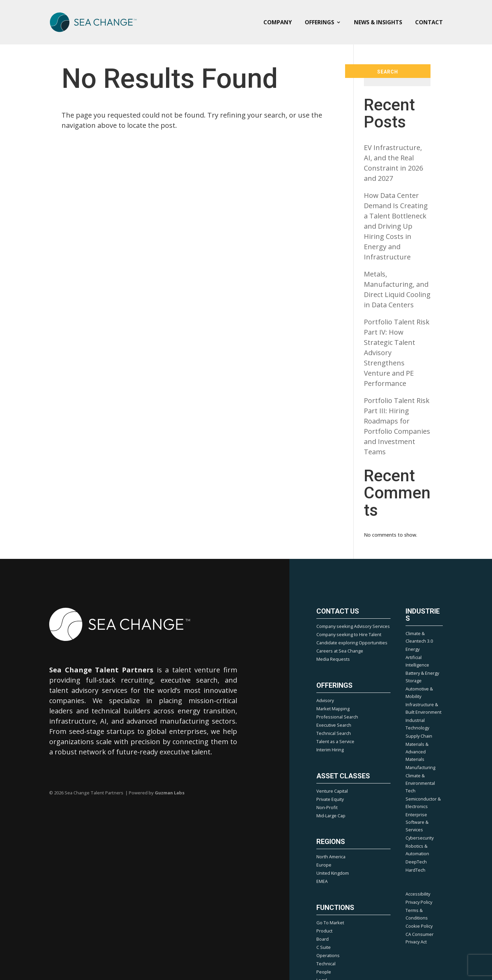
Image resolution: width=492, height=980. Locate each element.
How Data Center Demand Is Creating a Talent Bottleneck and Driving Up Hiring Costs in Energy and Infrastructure (396, 226)
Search (388, 72)
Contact (429, 22)
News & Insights (378, 22)
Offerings (319, 22)
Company (278, 22)
